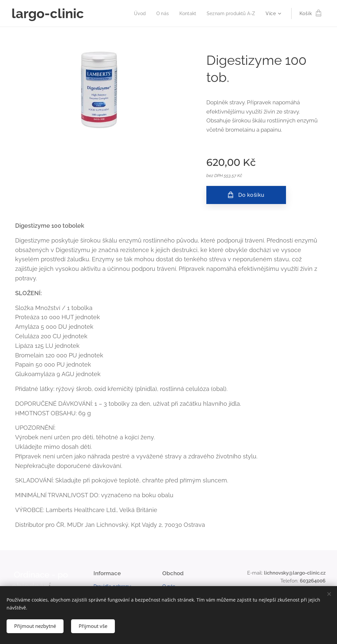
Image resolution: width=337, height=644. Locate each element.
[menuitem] (136, 13)
